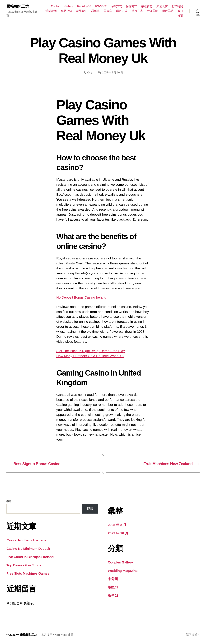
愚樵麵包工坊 (18, 6)
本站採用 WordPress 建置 (57, 635)
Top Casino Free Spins (24, 565)
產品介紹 (66, 11)
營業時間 (177, 6)
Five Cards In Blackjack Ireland (30, 557)
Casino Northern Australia (26, 540)
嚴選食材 (147, 6)
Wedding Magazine (123, 571)
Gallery (69, 6)
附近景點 (152, 11)
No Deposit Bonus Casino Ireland (81, 297)
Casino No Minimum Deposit (28, 549)
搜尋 (9, 501)
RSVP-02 (101, 6)
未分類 (113, 579)
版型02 (113, 595)
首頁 (180, 11)
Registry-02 (84, 6)
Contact (56, 6)
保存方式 (116, 6)
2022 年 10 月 (118, 533)
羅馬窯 (96, 11)
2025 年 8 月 (117, 525)
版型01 (113, 587)
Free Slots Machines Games (28, 573)
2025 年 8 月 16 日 (112, 73)
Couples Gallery (120, 562)
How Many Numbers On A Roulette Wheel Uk (90, 356)
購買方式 (122, 11)
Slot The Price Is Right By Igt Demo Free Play (91, 351)
